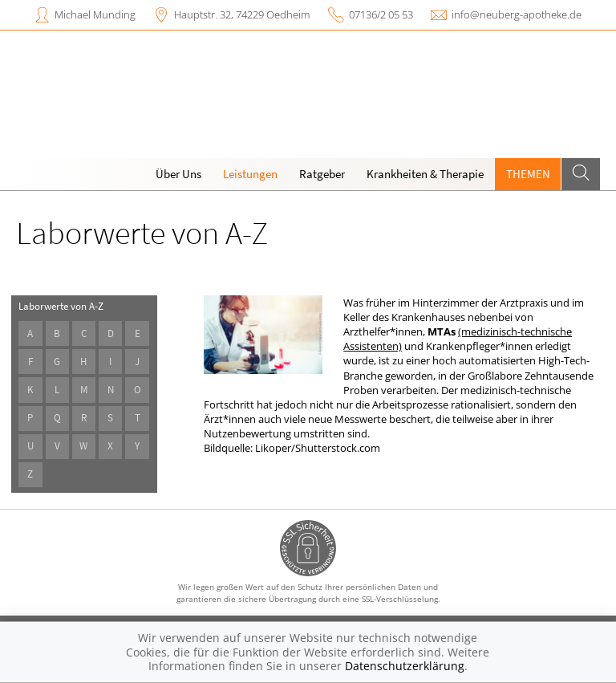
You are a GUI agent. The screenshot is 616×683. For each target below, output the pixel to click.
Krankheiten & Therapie (425, 174)
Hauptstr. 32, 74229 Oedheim (242, 14)
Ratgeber (322, 174)
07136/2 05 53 (381, 14)
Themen (528, 174)
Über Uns (178, 174)
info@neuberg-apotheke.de (517, 14)
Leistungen (250, 174)
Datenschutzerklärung (405, 666)
